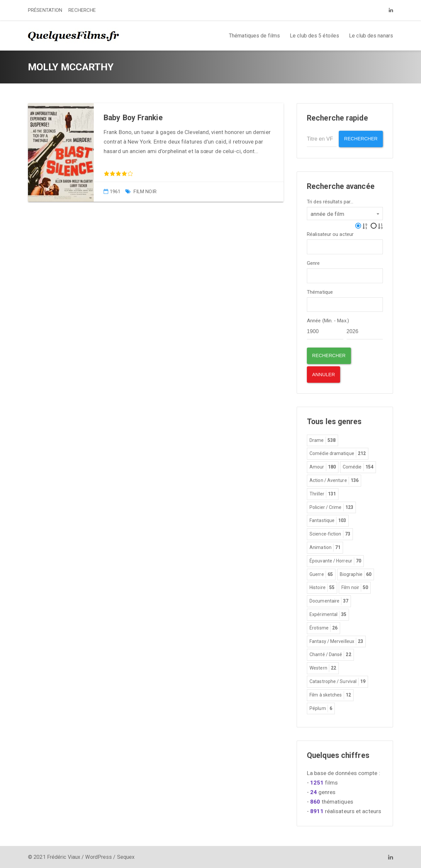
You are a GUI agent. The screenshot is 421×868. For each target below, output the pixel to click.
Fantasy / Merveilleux (336, 641)
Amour (323, 467)
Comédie (358, 467)
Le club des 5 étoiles (314, 36)
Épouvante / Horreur (335, 561)
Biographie (356, 574)
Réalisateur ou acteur (330, 234)
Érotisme (323, 628)
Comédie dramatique (338, 453)
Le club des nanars (371, 36)
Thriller (323, 494)
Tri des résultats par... (330, 201)
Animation (325, 547)
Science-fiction (330, 534)
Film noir (145, 192)
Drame (322, 440)
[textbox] (311, 246)
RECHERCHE (82, 10)
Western (323, 668)
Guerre (321, 574)
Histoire (322, 587)
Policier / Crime (331, 507)
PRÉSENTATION (45, 10)
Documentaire (329, 601)
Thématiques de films (254, 36)
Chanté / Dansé (330, 654)
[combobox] (345, 213)
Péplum (321, 708)
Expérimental (328, 614)
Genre (313, 263)
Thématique (320, 292)
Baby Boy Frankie (133, 118)
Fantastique (328, 520)
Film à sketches (330, 695)
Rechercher (360, 139)
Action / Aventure (334, 480)
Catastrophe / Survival (337, 681)
